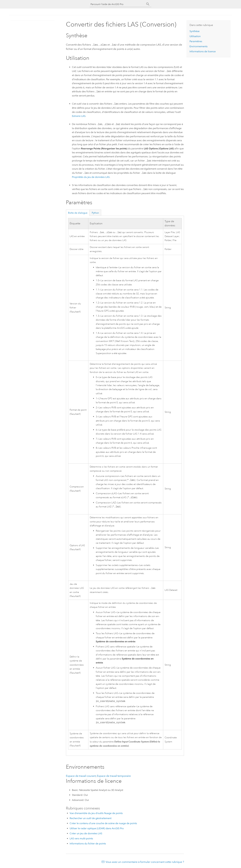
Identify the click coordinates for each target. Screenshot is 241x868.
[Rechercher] (148, 4)
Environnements (199, 46)
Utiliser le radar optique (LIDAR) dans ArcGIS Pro (97, 828)
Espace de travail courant (81, 776)
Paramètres (196, 41)
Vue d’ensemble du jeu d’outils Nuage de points (96, 813)
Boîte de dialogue (78, 213)
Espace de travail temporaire (114, 776)
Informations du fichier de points (88, 844)
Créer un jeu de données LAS (86, 833)
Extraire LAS (79, 116)
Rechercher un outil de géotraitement (91, 818)
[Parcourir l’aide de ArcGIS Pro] (117, 4)
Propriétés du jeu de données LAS (91, 177)
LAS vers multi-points (81, 838)
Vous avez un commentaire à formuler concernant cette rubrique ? (145, 862)
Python (95, 213)
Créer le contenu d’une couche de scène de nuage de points (103, 823)
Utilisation (195, 36)
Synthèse (195, 31)
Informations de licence (203, 51)
